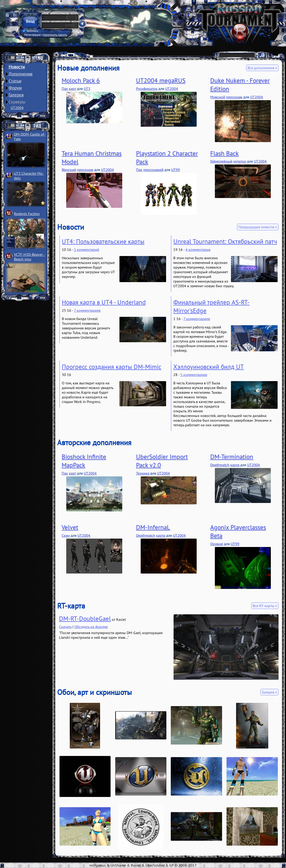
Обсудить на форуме (91, 627)
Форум (15, 88)
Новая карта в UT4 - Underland (104, 302)
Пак (65, 89)
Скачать (65, 627)
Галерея (16, 95)
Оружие (217, 544)
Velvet (70, 527)
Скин (66, 535)
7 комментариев (87, 310)
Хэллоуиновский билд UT (209, 367)
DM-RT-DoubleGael (85, 619)
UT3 (87, 89)
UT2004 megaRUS (161, 80)
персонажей (153, 170)
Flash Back (224, 153)
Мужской (218, 97)
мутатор (240, 161)
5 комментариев (194, 375)
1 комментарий (87, 249)
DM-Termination (232, 457)
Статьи (15, 81)
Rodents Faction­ (27, 214)
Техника (143, 473)
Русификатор (147, 89)
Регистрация (32, 35)
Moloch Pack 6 (81, 80)
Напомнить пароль (55, 35)
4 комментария (198, 249)
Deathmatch (220, 465)
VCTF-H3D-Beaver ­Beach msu (30, 257)
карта (235, 465)
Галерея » (269, 692)
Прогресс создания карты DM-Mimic (112, 367)
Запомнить (31, 31)
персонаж (234, 97)
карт (72, 89)
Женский (69, 170)
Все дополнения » (262, 68)
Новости (17, 67)
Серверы (17, 102)
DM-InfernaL (153, 527)
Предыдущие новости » (258, 227)
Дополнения (21, 74)
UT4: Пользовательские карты (103, 241)
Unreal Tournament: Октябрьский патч (225, 241)
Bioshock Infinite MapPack (84, 461)
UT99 (176, 170)
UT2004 (17, 108)
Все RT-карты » (265, 606)
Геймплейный (221, 161)
